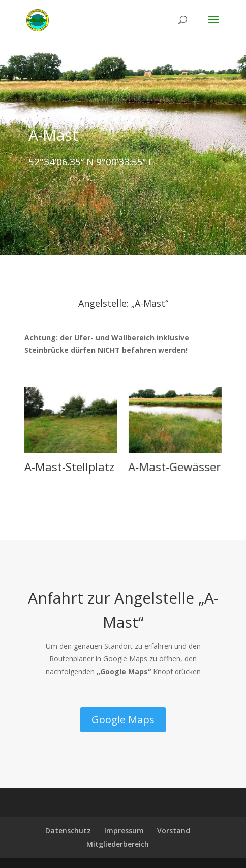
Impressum (124, 831)
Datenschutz (68, 831)
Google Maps (123, 720)
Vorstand (174, 831)
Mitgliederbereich (118, 844)
